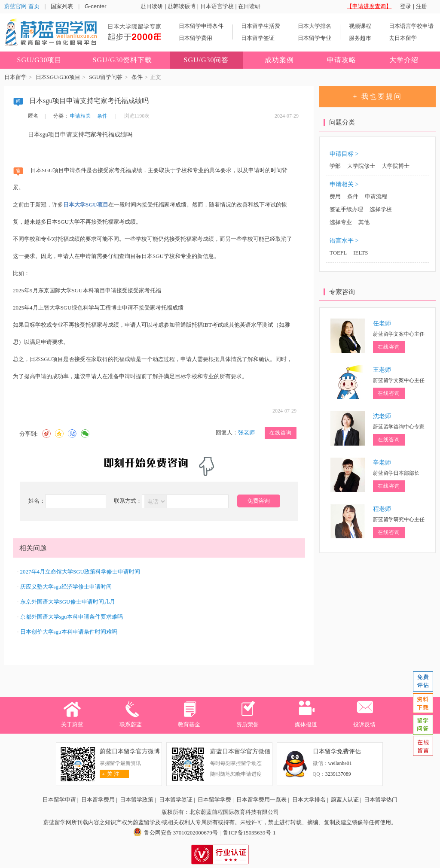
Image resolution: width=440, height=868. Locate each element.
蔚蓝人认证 (345, 800)
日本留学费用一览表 (261, 800)
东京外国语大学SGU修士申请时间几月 (68, 602)
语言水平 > (344, 241)
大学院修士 (361, 166)
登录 (406, 6)
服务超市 (360, 38)
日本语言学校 (217, 6)
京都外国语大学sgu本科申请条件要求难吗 (72, 617)
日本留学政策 (137, 800)
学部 (335, 166)
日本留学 (15, 77)
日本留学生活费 (261, 26)
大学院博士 (396, 166)
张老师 (246, 432)
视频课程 (360, 26)
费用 (335, 196)
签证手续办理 (346, 209)
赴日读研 (152, 6)
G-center (96, 6)
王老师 (382, 370)
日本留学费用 (196, 38)
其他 (364, 222)
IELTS (361, 253)
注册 (422, 6)
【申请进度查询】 (369, 6)
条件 (137, 77)
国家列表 (62, 6)
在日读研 (249, 6)
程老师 (382, 509)
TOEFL (338, 253)
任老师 (382, 323)
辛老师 (382, 463)
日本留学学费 (214, 800)
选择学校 (381, 209)
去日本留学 (403, 38)
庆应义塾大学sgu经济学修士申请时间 (66, 587)
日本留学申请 (59, 800)
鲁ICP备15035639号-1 (249, 833)
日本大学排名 (315, 26)
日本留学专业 (315, 38)
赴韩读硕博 (182, 6)
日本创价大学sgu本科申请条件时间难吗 (69, 632)
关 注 (110, 774)
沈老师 (382, 416)
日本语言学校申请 (411, 26)
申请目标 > (344, 154)
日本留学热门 (381, 800)
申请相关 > (344, 184)
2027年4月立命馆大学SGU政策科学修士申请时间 (80, 572)
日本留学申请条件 (201, 26)
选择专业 (341, 222)
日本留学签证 (258, 38)
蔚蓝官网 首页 (22, 6)
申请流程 (376, 196)
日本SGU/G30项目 (58, 77)
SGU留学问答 (106, 77)
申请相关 (80, 116)
